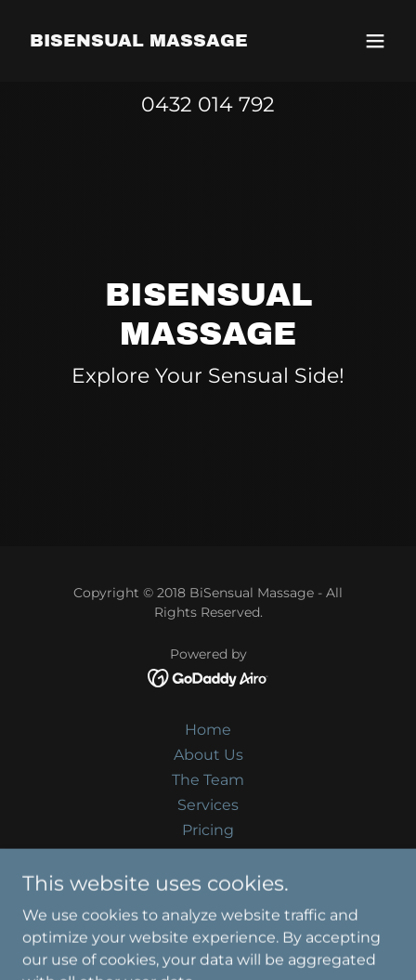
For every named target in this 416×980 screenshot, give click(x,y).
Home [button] (208, 730)
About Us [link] (208, 755)
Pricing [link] (208, 830)
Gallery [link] (208, 855)
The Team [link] (208, 780)
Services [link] (208, 805)
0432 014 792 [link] (208, 105)
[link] (139, 41)
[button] (375, 41)
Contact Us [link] (208, 880)
